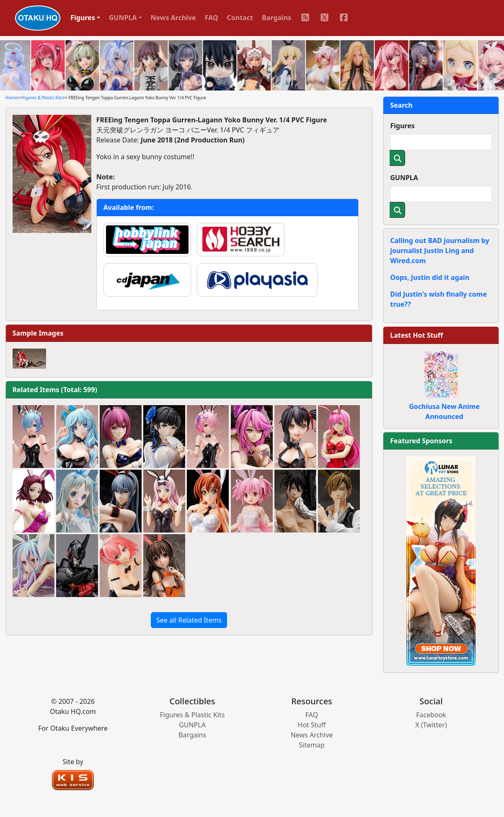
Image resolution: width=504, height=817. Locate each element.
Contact (240, 18)
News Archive (173, 18)
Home (11, 98)
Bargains (277, 18)
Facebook (431, 715)
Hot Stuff (312, 725)
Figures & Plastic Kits (43, 98)
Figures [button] (83, 18)
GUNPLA (404, 178)
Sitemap (312, 745)
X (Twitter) (431, 725)
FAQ (212, 18)
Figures (402, 126)
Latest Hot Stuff (416, 335)
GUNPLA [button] (123, 18)
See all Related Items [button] (189, 620)
